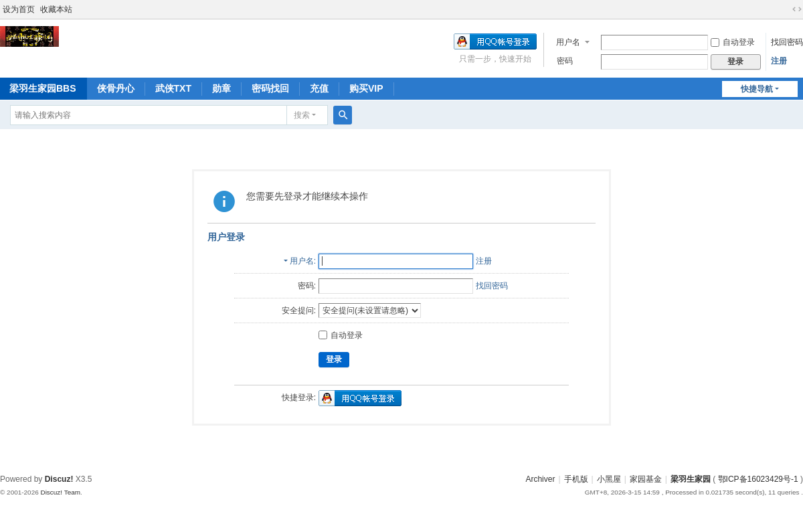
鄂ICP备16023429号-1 (758, 479)
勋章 (221, 88)
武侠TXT (173, 88)
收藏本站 (56, 9)
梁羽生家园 (691, 479)
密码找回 (270, 88)
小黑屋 (609, 479)
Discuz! (59, 479)
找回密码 (787, 42)
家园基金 (646, 479)
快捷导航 (757, 89)
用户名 (568, 42)
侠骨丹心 (116, 88)
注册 (779, 61)
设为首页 (19, 9)
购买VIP (366, 88)
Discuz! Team (60, 492)
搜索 (302, 115)
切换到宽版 (797, 9)
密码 (565, 61)
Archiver (540, 479)
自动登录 (733, 42)
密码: (307, 286)
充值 (319, 88)
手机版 (576, 479)
